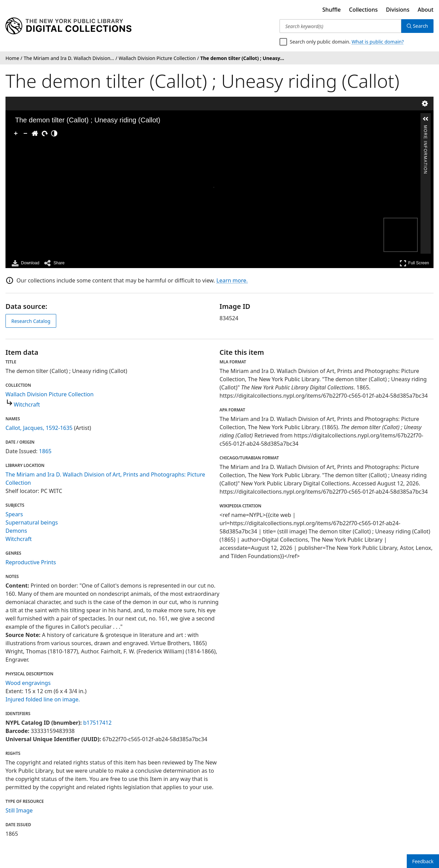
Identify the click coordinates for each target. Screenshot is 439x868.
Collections (364, 10)
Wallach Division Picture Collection (50, 394)
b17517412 (97, 723)
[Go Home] (35, 133)
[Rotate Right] (45, 133)
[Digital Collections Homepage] (68, 26)
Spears (14, 514)
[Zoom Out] (25, 133)
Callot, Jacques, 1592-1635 (39, 428)
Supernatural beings (32, 522)
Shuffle (332, 10)
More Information (425, 128)
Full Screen (414, 263)
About (426, 10)
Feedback (423, 861)
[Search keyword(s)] (340, 26)
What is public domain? (378, 42)
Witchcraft (27, 405)
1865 (45, 451)
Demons (16, 531)
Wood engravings (28, 683)
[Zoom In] (16, 133)
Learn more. (232, 280)
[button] (426, 119)
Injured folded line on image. (43, 699)
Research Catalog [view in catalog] (31, 321)
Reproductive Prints (31, 562)
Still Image (19, 810)
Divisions (398, 10)
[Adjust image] (54, 133)
